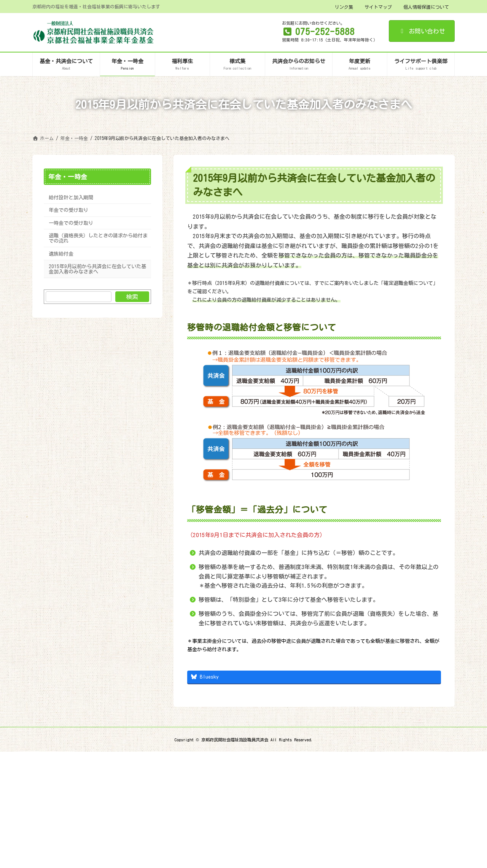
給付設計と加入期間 (71, 197)
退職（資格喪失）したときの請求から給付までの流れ (98, 238)
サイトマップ (378, 7)
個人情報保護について (426, 7)
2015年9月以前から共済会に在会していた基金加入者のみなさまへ (97, 269)
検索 (132, 297)
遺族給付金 (61, 253)
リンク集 (344, 7)
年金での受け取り (68, 210)
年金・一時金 (68, 177)
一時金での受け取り (71, 223)
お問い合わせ (422, 31)
